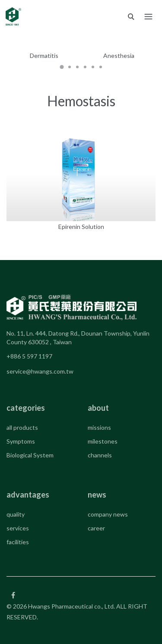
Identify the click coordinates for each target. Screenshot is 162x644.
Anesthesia (119, 56)
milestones (103, 441)
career (96, 528)
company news (108, 514)
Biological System (30, 455)
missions (99, 427)
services (18, 528)
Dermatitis (44, 56)
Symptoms (21, 441)
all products (22, 427)
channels (100, 455)
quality (16, 514)
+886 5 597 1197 (29, 356)
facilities (18, 542)
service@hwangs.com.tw (40, 371)
